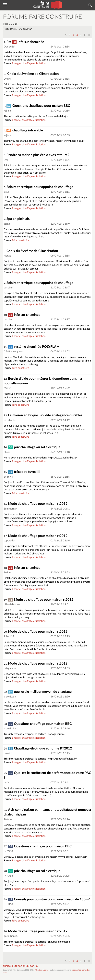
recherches (77, 970)
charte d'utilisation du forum (20, 966)
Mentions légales (42, 970)
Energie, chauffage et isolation (29, 64)
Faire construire (21, 240)
